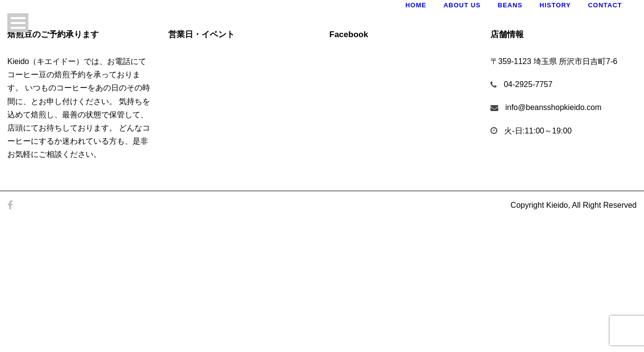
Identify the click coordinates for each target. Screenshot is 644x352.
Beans (510, 5)
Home (416, 5)
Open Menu (18, 23)
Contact (605, 5)
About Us (462, 5)
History (555, 5)
